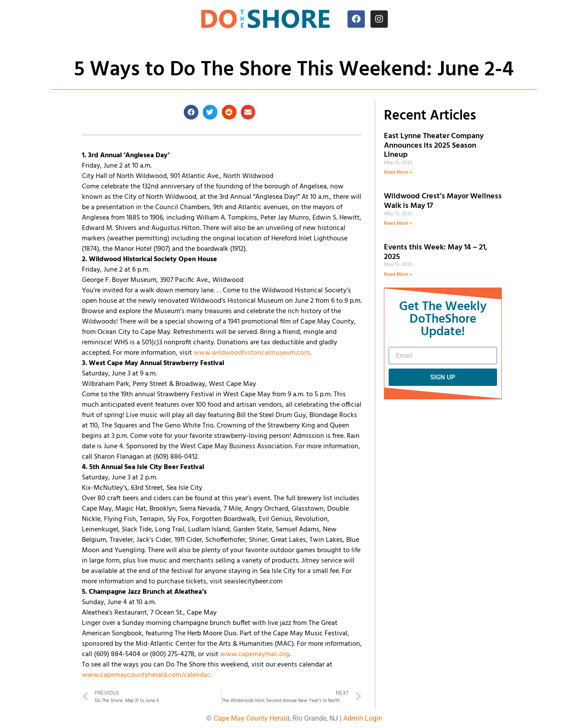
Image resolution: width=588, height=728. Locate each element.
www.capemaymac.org (255, 654)
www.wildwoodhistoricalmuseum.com (252, 353)
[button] (191, 112)
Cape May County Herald (252, 718)
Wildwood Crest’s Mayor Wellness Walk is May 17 (443, 201)
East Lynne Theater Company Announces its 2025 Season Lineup (434, 146)
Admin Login (363, 718)
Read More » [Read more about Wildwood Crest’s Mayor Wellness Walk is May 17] (398, 223)
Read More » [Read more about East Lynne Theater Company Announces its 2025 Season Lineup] (398, 172)
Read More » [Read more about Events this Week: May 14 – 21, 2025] (398, 275)
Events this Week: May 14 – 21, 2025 (436, 252)
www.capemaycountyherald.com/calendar (146, 675)
